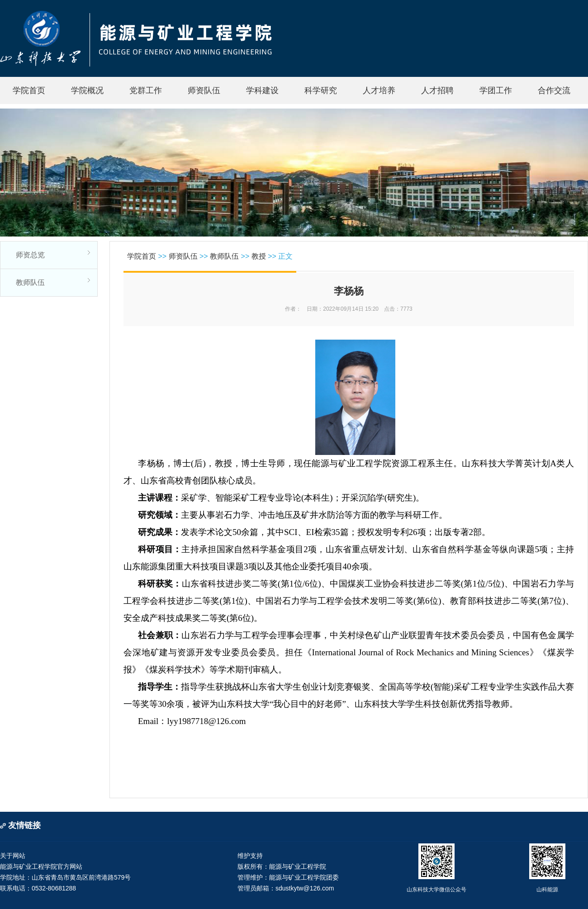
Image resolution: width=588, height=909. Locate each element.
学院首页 (29, 90)
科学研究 (321, 90)
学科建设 (262, 90)
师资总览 (30, 255)
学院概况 (87, 90)
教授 (259, 256)
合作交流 (554, 90)
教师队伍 (30, 282)
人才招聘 (437, 90)
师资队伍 (204, 90)
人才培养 (379, 90)
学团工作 (496, 90)
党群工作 (146, 90)
